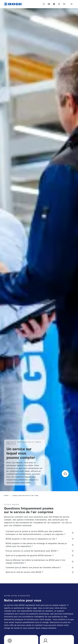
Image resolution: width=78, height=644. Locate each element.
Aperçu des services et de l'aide (26, 495)
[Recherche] (44, 4)
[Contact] (49, 4)
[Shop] (64, 4)
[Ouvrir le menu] (71, 4)
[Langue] (54, 4)
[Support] (59, 4)
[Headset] (65, 474)
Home (6, 495)
